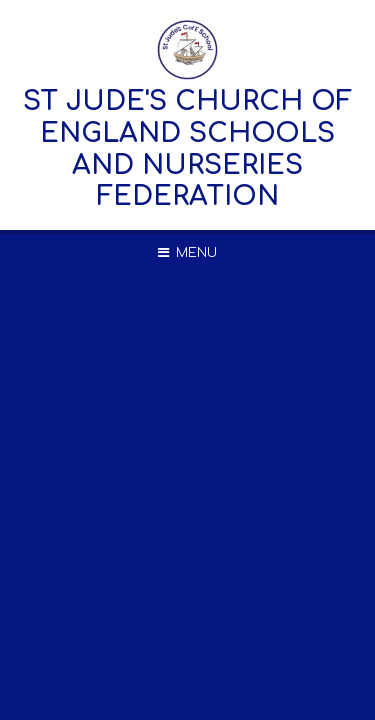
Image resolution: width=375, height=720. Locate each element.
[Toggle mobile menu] (187, 253)
